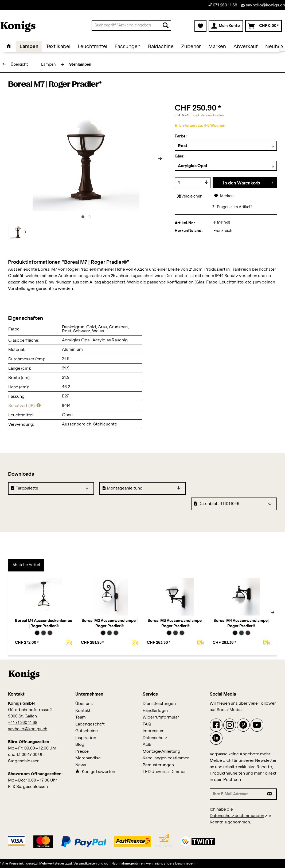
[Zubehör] (191, 47)
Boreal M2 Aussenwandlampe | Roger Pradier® (110, 624)
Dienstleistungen (159, 704)
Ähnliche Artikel (26, 565)
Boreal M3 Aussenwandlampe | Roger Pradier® (175, 624)
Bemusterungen (158, 765)
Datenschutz (155, 738)
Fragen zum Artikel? (232, 207)
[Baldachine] (161, 47)
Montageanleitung (123, 488)
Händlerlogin (155, 711)
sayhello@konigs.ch (263, 5)
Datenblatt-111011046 (217, 504)
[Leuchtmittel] (92, 47)
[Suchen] (166, 25)
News (81, 765)
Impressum (154, 731)
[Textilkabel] (58, 47)
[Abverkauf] (246, 47)
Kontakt (83, 711)
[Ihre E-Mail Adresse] (237, 794)
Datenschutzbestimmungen (237, 816)
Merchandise (88, 758)
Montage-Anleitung (162, 751)
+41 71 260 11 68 (23, 723)
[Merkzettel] (200, 26)
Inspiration (86, 738)
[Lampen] (29, 47)
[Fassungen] (128, 47)
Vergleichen (190, 196)
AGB (147, 745)
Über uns (84, 704)
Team (81, 717)
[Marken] (217, 47)
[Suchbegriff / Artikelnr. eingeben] (132, 25)
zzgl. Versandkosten (208, 115)
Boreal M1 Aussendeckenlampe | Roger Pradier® (44, 624)
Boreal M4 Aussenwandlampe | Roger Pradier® (241, 624)
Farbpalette (25, 488)
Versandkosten (85, 863)
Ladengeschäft (90, 724)
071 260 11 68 (223, 5)
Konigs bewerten (95, 772)
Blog (80, 745)
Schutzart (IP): (24, 406)
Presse (82, 751)
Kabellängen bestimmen (166, 758)
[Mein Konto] (226, 26)
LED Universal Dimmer (164, 772)
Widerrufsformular (161, 717)
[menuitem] (132, 25)
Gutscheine (87, 731)
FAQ (147, 724)
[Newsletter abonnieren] (270, 794)
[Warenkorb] (263, 26)
